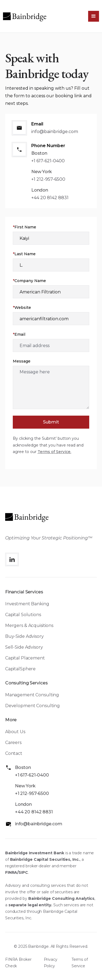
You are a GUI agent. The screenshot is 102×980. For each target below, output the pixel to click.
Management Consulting (32, 695)
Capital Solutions (23, 615)
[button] (94, 16)
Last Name (24, 254)
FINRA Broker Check (18, 963)
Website (22, 308)
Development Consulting (33, 706)
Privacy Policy (51, 963)
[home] (25, 16)
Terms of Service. (54, 452)
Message (22, 361)
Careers (13, 743)
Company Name (29, 281)
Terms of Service (80, 963)
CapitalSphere (20, 669)
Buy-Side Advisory (24, 636)
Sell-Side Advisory (24, 647)
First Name (24, 227)
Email (19, 334)
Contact (14, 753)
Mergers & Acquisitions (29, 625)
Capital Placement (25, 658)
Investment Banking (27, 604)
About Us (15, 732)
